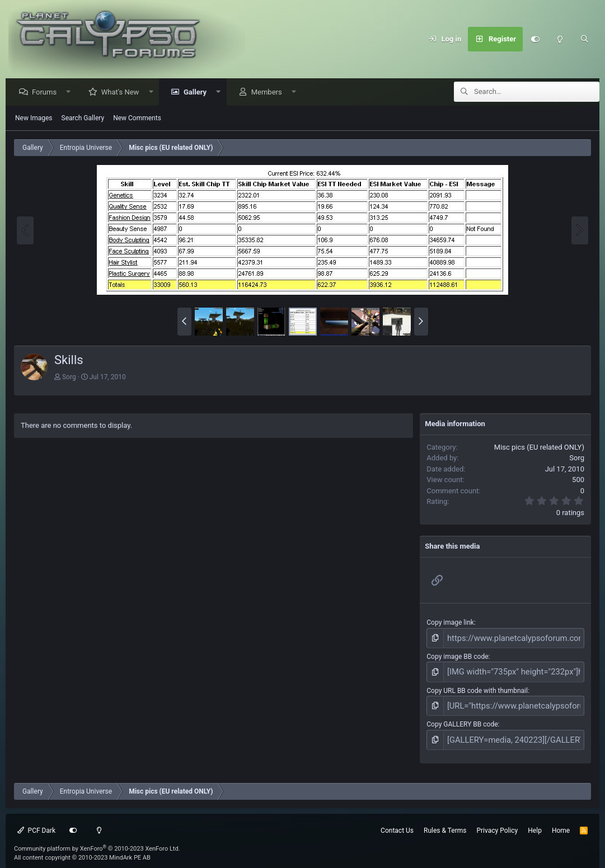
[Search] (584, 39)
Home (561, 822)
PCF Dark (36, 822)
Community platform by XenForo (97, 840)
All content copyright (82, 849)
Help (535, 822)
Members (269, 93)
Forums (47, 93)
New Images (34, 119)
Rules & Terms (445, 822)
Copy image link (450, 623)
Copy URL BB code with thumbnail (477, 686)
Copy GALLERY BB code (462, 718)
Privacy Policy (497, 822)
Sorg (69, 378)
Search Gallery (83, 119)
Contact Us (397, 822)
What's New (123, 93)
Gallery (198, 93)
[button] (71, 93)
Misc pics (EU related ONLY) (539, 448)
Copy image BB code (457, 655)
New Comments (137, 119)
